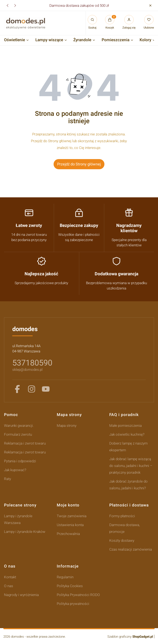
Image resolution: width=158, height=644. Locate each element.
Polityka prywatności (73, 604)
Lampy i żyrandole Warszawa (18, 519)
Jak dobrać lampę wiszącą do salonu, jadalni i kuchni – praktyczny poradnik (131, 466)
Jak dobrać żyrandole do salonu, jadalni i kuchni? (128, 485)
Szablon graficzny (131, 637)
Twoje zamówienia (72, 516)
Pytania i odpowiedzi (20, 461)
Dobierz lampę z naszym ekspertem (128, 447)
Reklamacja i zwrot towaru (25, 443)
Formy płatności (122, 516)
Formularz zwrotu (18, 434)
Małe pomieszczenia (125, 426)
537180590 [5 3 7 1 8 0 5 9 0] (32, 363)
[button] (150, 5)
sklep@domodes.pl (27, 370)
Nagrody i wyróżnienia (21, 595)
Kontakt (10, 577)
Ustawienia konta (70, 525)
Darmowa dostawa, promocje (125, 528)
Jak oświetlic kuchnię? (127, 434)
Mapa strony (67, 426)
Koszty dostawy (122, 540)
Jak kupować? (15, 470)
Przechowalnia (68, 534)
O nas (9, 586)
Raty (8, 479)
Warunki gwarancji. (19, 426)
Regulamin (65, 577)
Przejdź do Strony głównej (79, 164)
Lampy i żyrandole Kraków (25, 532)
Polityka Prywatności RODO (78, 595)
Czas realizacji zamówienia (131, 549)
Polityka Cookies (70, 586)
